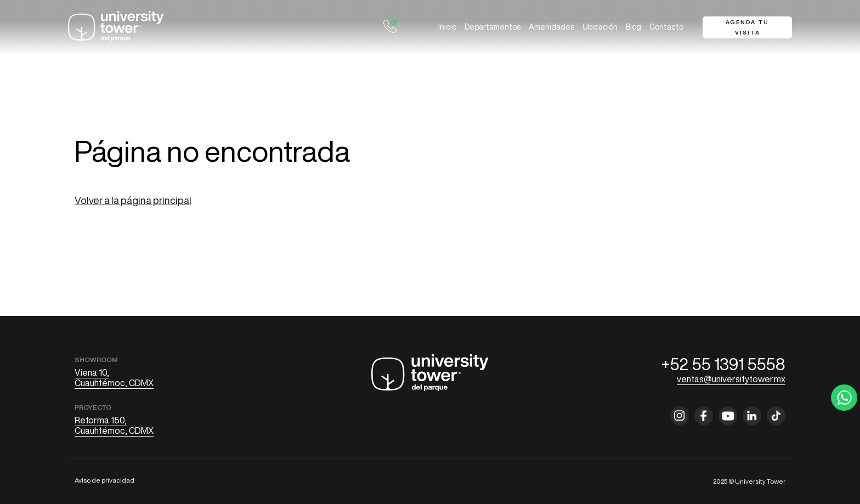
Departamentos (493, 27)
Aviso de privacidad (104, 480)
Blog (633, 27)
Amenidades (551, 27)
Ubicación (600, 27)
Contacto (666, 27)
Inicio (447, 27)
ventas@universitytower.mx (731, 379)
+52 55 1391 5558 (723, 364)
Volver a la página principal (133, 200)
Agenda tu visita (747, 27)
